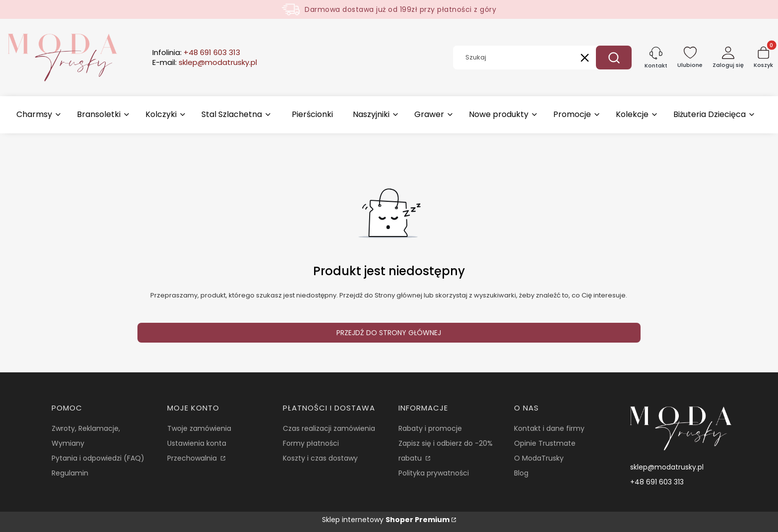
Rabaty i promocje (430, 428)
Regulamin (70, 473)
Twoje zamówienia (199, 428)
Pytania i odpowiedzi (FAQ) (98, 458)
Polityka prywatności (434, 473)
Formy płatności (311, 443)
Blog (521, 473)
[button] (614, 58)
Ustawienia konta (197, 443)
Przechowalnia (193, 458)
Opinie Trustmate (545, 443)
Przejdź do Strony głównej (389, 333)
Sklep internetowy (386, 520)
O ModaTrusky (539, 458)
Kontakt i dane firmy (549, 428)
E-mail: (205, 62)
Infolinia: (196, 53)
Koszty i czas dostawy (320, 458)
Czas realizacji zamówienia (329, 428)
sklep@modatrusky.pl (667, 467)
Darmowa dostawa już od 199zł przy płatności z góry (400, 9)
